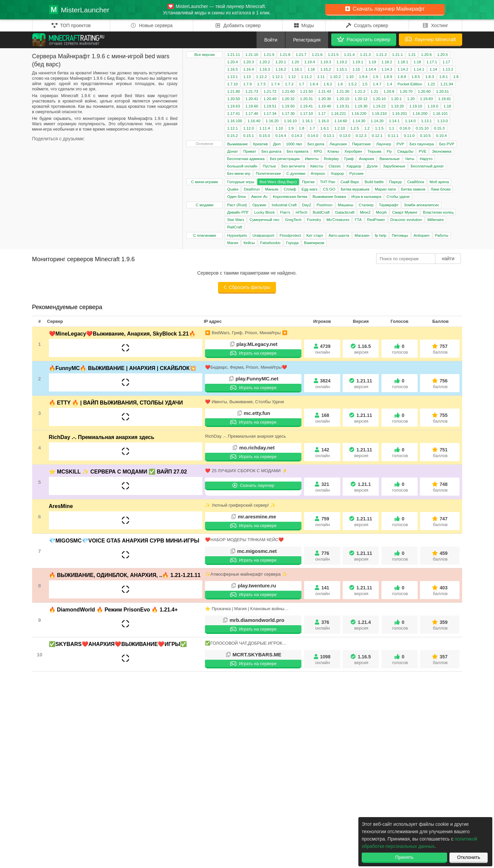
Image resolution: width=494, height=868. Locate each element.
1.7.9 (248, 84)
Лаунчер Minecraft (430, 39)
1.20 (295, 62)
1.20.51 (442, 91)
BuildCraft (321, 212)
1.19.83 (426, 99)
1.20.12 (361, 99)
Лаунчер (384, 144)
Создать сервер (367, 25)
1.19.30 (361, 106)
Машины (346, 205)
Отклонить (469, 857)
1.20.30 (325, 99)
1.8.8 (402, 77)
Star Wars (236, 220)
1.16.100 (235, 121)
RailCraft (235, 227)
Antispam (422, 235)
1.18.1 (403, 62)
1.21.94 (447, 84)
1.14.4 (371, 69)
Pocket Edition (410, 84)
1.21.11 (233, 55)
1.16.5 (232, 69)
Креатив (260, 144)
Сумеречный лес (265, 220)
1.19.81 (444, 99)
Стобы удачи (398, 197)
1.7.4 (275, 84)
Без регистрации (285, 159)
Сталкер (366, 205)
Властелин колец (438, 212)
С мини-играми (205, 182)
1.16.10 (290, 121)
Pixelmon (324, 205)
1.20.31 (306, 99)
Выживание (237, 144)
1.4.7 (377, 84)
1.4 (390, 84)
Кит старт (315, 235)
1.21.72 (270, 91)
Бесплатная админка (246, 159)
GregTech (293, 220)
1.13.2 (448, 69)
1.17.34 (270, 114)
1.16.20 (272, 121)
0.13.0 (345, 136)
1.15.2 (326, 69)
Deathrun (252, 189)
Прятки (308, 182)
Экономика (442, 151)
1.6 (340, 84)
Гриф (349, 159)
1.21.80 (233, 91)
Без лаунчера (422, 144)
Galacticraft (345, 212)
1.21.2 (381, 55)
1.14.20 (377, 121)
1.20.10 (379, 99)
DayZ (307, 205)
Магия (233, 243)
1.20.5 (442, 55)
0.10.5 (425, 136)
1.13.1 (232, 77)
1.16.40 (254, 121)
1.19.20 (398, 106)
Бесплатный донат (427, 166)
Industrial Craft (284, 205)
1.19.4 (310, 62)
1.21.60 (288, 91)
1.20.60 (424, 91)
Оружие (259, 205)
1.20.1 (281, 62)
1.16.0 (324, 121)
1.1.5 (379, 128)
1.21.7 (301, 55)
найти (448, 259)
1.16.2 (281, 69)
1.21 (412, 55)
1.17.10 (306, 114)
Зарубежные (394, 166)
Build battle (374, 182)
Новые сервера (151, 25)
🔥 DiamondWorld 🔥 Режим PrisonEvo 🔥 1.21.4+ (113, 610)
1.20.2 (265, 62)
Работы (442, 235)
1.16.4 (249, 69)
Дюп (277, 144)
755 (440, 418)
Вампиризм (314, 243)
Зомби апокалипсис (421, 205)
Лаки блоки (441, 189)
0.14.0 (313, 136)
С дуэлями (296, 173)
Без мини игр (239, 173)
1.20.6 (426, 55)
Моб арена (439, 182)
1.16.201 (400, 114)
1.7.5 (262, 84)
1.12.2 (262, 77)
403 (440, 591)
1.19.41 (306, 106)
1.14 (433, 69)
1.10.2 (335, 77)
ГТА (358, 220)
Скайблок (416, 182)
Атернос (318, 173)
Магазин (362, 235)
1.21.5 (333, 55)
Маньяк (272, 189)
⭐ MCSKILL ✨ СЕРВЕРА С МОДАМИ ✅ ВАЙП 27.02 (118, 472)
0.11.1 (393, 136)
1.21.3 (365, 55)
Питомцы (400, 235)
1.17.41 (233, 114)
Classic (335, 166)
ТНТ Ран (328, 182)
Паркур (396, 182)
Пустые (269, 166)
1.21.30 (343, 91)
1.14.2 (403, 69)
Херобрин (353, 151)
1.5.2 (353, 84)
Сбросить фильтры (247, 287)
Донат (232, 151)
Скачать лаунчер (253, 485)
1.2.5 (355, 128)
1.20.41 (252, 99)
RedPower (376, 220)
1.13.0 (442, 121)
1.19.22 (379, 106)
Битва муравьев (355, 189)
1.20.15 (343, 99)
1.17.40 (252, 114)
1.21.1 (398, 55)
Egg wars (309, 189)
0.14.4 (281, 136)
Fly (389, 151)
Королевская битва (290, 197)
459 (440, 556)
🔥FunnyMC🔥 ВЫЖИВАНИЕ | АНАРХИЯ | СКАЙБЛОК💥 (123, 368)
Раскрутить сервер (364, 39)
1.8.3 (430, 77)
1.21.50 (306, 91)
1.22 (431, 84)
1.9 (375, 77)
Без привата (298, 151)
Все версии (204, 55)
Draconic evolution (406, 220)
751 (440, 453)
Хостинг (435, 25)
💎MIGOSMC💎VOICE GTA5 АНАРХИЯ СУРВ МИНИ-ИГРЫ (124, 541)
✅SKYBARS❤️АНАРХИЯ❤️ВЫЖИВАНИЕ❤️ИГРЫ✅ (118, 644)
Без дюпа (316, 144)
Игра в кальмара (366, 197)
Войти (271, 40)
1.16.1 (297, 69)
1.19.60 (252, 106)
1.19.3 (326, 62)
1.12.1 (278, 77)
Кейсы (249, 243)
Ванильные (390, 159)
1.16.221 (338, 114)
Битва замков (413, 189)
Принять (404, 857)
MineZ (365, 212)
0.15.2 (232, 136)
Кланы (333, 151)
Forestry (314, 220)
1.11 (321, 77)
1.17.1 (432, 62)
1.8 (456, 77)
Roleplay (331, 159)
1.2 (367, 128)
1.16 (311, 69)
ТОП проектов (71, 25)
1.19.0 (433, 106)
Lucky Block (264, 212)
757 (440, 349)
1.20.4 (232, 62)
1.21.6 (317, 55)
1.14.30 (359, 121)
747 (440, 522)
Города (292, 243)
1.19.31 (343, 106)
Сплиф (290, 189)
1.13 (247, 77)
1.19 (372, 62)
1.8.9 (388, 77)
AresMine (61, 506)
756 (440, 384)
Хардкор (354, 166)
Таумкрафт (389, 205)
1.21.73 (252, 91)
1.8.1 (444, 77)
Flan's (285, 212)
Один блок (236, 197)
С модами (204, 205)
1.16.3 (265, 69)
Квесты (317, 166)
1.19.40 (325, 106)
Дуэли (372, 166)
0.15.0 (265, 136)
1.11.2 (306, 77)
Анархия (367, 159)
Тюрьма (374, 151)
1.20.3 (249, 62)
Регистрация (307, 40)
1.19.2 (342, 62)
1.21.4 (349, 55)
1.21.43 (325, 91)
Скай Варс (350, 182)
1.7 (302, 84)
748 (440, 487)
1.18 (417, 62)
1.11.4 (265, 128)
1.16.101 (440, 114)
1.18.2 (387, 62)
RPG (318, 151)
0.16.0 (405, 128)
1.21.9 (269, 55)
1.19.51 (270, 106)
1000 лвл (294, 144)
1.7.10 (232, 84)
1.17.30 (288, 114)
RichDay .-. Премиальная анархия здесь (102, 437)
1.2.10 (340, 128)
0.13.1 (329, 136)
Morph (381, 212)
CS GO (329, 189)
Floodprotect (290, 235)
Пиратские (361, 144)
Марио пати (385, 189)
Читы (410, 159)
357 (440, 660)
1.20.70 (406, 91)
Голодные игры (241, 182)
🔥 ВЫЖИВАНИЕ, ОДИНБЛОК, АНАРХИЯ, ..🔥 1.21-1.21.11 (125, 575)
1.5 (365, 84)
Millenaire (436, 220)
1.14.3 (387, 69)
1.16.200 (420, 114)
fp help (381, 235)
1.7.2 (289, 84)
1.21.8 (285, 55)
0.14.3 (297, 136)
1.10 (350, 77)
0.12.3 (361, 136)
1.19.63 (233, 106)
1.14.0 (410, 121)
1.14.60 (341, 121)
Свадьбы (405, 151)
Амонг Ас (259, 197)
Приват (250, 151)
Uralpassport (263, 235)
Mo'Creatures (338, 220)
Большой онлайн (242, 166)
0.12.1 (377, 136)
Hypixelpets (237, 235)
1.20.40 (270, 99)
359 (440, 625)
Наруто (426, 159)
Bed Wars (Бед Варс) (278, 182)
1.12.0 (249, 128)
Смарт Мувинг (405, 212)
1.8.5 (416, 77)
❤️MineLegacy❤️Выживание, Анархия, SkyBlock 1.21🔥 (122, 334)
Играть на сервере (253, 353)
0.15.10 (422, 128)
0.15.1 (249, 136)
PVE (422, 151)
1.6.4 (314, 84)
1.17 (446, 62)
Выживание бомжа (329, 197)
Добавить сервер (238, 25)
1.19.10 (416, 106)
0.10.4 (441, 136)
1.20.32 (288, 99)
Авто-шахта (339, 235)
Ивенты (312, 159)
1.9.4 (363, 77)
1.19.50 (288, 106)
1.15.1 (342, 69)
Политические (268, 173)
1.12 (292, 77)
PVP (400, 144)
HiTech (302, 212)
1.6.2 (328, 84)
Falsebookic (270, 243)
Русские (357, 173)
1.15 (356, 69)
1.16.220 (359, 114)
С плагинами (204, 235)
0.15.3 (439, 128)
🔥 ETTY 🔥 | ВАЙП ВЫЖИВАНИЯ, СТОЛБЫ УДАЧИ (116, 403)
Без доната (271, 151)
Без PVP (447, 144)
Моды (304, 25)
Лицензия (338, 144)
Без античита (293, 166)
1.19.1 (358, 62)
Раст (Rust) (237, 205)
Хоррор (337, 173)
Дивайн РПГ (238, 212)
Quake (233, 189)
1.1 (392, 128)
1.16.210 (379, 114)
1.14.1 (419, 69)
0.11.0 (409, 136)
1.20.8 (389, 91)
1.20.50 (233, 99)
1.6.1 (325, 128)
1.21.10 (252, 55)
